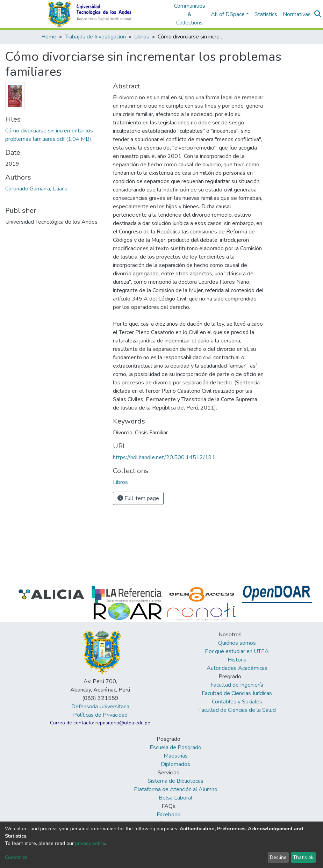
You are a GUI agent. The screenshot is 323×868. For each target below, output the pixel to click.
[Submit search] (318, 14)
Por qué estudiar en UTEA (237, 651)
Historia (237, 660)
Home (49, 37)
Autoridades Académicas (237, 668)
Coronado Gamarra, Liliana (36, 189)
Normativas (297, 14)
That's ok (303, 857)
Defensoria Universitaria (100, 707)
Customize (16, 857)
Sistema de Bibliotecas (175, 781)
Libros (142, 37)
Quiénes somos (237, 643)
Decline (278, 857)
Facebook (168, 815)
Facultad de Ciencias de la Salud (237, 710)
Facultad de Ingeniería (237, 685)
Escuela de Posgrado (175, 747)
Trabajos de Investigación (95, 37)
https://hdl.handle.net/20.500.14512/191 (164, 457)
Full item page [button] (138, 498)
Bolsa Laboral (175, 798)
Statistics (266, 14)
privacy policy (90, 843)
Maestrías (176, 756)
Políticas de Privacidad (100, 715)
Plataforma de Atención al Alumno (176, 789)
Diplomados (175, 764)
